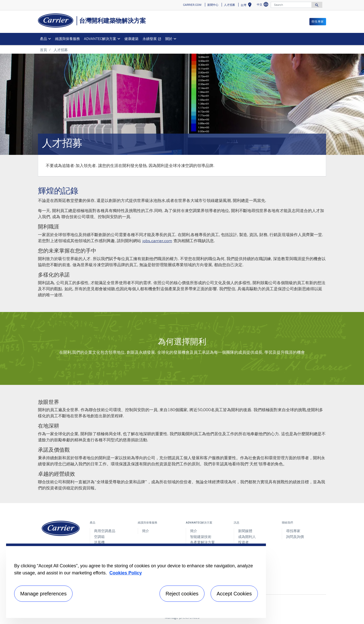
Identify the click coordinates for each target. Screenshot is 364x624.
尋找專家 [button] (318, 22)
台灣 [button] (247, 6)
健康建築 (131, 39)
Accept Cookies (234, 594)
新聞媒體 (245, 531)
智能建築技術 (201, 537)
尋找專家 (293, 531)
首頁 (43, 50)
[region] (136, 581)
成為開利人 (247, 537)
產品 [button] (43, 39)
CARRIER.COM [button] (192, 5)
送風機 (99, 542)
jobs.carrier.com (157, 241)
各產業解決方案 (202, 542)
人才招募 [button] (230, 5)
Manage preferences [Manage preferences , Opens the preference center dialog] (43, 594)
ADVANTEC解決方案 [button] (100, 39)
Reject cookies (182, 594)
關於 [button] (169, 39)
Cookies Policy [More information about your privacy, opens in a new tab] (126, 573)
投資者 (243, 542)
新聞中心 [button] (213, 5)
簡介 (146, 531)
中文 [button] (263, 5)
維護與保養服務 (67, 39)
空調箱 (99, 537)
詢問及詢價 (295, 537)
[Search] (291, 5)
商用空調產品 (105, 531)
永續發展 (153, 39)
